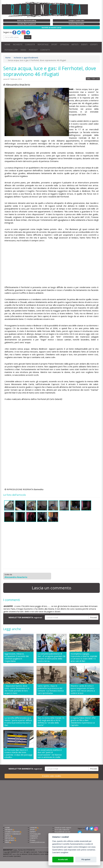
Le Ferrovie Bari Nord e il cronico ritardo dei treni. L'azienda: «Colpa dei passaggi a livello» (18, 753)
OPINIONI (64, 44)
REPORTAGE (43, 44)
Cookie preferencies (37, 842)
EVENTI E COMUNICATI (13, 834)
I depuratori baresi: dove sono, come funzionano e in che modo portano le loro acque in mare (17, 689)
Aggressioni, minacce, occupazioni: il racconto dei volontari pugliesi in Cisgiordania (17, 657)
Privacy (33, 840)
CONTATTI (45, 50)
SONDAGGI (34, 836)
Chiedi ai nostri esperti (63, 828)
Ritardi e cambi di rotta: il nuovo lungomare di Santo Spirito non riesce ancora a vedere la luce (83, 689)
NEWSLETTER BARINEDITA (25, 617)
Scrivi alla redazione (62, 830)
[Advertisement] (51, 264)
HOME (7, 44)
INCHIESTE (18, 44)
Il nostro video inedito (52, 776)
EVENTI (84, 44)
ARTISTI (75, 44)
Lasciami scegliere (60, 853)
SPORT (54, 44)
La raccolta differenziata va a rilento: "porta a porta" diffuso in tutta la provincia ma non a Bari (18, 721)
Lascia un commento (51, 588)
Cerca (28, 37)
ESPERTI (94, 44)
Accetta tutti (63, 859)
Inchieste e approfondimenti (26, 58)
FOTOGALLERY (11, 50)
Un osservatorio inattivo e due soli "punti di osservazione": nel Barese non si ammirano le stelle (50, 753)
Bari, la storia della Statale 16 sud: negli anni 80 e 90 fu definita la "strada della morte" (51, 721)
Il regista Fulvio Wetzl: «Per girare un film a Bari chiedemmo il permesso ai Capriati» (83, 721)
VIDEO (23, 50)
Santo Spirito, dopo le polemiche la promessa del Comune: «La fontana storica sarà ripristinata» (51, 689)
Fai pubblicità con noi (62, 832)
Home (8, 58)
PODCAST (33, 50)
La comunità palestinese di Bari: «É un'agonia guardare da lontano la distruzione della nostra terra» (51, 657)
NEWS (7, 842)
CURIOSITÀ (30, 44)
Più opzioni (86, 859)
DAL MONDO (10, 840)
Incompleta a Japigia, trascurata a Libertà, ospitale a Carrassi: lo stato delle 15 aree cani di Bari (84, 657)
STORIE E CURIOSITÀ (12, 832)
